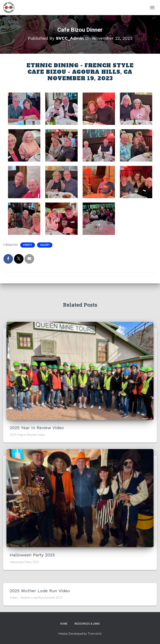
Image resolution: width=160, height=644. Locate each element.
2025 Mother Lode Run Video (40, 591)
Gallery (45, 245)
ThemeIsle (95, 634)
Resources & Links (87, 624)
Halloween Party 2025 (32, 555)
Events (28, 245)
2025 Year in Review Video (37, 428)
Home (64, 624)
